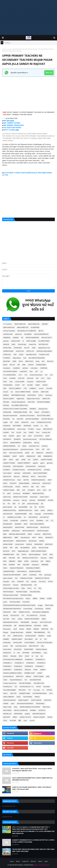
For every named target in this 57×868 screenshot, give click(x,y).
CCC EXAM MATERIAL (10, 375)
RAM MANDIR (25, 622)
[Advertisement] (28, 17)
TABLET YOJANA (39, 676)
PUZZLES (43, 615)
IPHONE (50, 500)
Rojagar (6, 632)
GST (29, 460)
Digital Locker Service (33, 399)
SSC (42, 656)
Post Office (26, 602)
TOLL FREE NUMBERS (10, 690)
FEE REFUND (27, 426)
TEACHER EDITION (35, 680)
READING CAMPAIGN (25, 626)
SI (14, 653)
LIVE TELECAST (44, 517)
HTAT (43, 487)
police (5, 602)
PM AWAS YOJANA (22, 592)
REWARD (36, 629)
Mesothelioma (25, 538)
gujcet (42, 463)
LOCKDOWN (14, 521)
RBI (15, 626)
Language (38, 514)
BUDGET (31, 365)
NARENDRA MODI (9, 554)
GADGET (11, 436)
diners (40, 861)
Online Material (22, 571)
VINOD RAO (46, 707)
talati (48, 676)
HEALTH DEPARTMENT (40, 473)
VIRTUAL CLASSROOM (21, 710)
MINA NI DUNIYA (8, 541)
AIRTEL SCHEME (31, 341)
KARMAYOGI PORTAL (10, 510)
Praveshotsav (39, 609)
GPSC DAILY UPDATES (16, 453)
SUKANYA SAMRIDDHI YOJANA (12, 673)
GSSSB (23, 460)
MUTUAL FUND (44, 548)
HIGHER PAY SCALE (9, 480)
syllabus (28, 676)
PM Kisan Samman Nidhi (11, 595)
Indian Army (7, 497)
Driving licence (43, 409)
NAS (18, 554)
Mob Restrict (33, 541)
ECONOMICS (45, 412)
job (31, 507)
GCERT (47, 436)
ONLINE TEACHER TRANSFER (12, 575)
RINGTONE (45, 629)
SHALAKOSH (18, 649)
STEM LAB (28, 670)
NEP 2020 (12, 558)
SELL (43, 646)
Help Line (17, 477)
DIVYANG (6, 405)
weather (27, 714)
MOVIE (5, 548)
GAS (24, 436)
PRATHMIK (42, 173)
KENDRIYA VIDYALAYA (25, 510)
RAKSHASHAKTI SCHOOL (11, 622)
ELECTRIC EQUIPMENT (32, 419)
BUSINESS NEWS (41, 365)
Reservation (7, 629)
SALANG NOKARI (31, 636)
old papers (35, 565)
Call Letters (34, 368)
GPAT (38, 449)
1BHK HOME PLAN (20, 324)
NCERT (45, 554)
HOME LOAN (36, 483)
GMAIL (24, 446)
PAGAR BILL (33, 575)
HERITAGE (25, 477)
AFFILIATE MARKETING (32, 338)
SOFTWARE (26, 653)
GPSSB (27, 453)
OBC (19, 565)
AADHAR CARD (8, 334)
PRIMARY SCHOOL (24, 612)
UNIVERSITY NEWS (25, 693)
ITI (19, 504)
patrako (34, 582)
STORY (35, 670)
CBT (36, 371)
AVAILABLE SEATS (31, 355)
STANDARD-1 (29, 659)
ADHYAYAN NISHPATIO (41, 334)
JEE (42, 504)
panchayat (48, 575)
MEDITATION (47, 534)
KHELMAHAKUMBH (21, 514)
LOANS (5, 521)
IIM (50, 490)
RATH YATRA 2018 (46, 622)
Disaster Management (18, 402)
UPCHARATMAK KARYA (40, 693)
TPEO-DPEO (22, 690)
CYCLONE (49, 388)
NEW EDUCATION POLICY (30, 558)
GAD (5, 436)
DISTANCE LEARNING (44, 402)
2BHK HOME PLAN (34, 324)
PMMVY (35, 599)
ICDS (24, 490)
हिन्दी (20, 720)
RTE (49, 632)
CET (46, 375)
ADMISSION (7, 338)
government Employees (11, 449)
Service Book (7, 649)
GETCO (5, 443)
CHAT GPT (21, 378)
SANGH (49, 173)
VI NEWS (6, 704)
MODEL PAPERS (8, 544)
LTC (52, 521)
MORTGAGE (49, 544)
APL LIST (27, 348)
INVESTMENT (42, 500)
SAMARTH (41, 636)
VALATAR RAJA (28, 697)
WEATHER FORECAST (39, 714)
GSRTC (11, 460)
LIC (25, 517)
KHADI (43, 510)
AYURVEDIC (7, 358)
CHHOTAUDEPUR (27, 173)
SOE (18, 653)
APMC (34, 348)
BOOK (5, 365)
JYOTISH (42, 507)
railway (20, 619)
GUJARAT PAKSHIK (46, 460)
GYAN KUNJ (7, 466)
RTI (4, 636)
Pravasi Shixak (28, 609)
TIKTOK (38, 687)
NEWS (51, 558)
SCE (45, 639)
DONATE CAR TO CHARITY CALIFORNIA (15, 409)
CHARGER (12, 378)
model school (19, 544)
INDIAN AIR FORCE (38, 493)
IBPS (18, 490)
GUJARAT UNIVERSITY (24, 463)
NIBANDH (12, 561)
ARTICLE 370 (30, 351)
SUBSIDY (43, 670)
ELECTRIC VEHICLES (47, 419)
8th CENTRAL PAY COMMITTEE (27, 331)
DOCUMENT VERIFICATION (20, 405)
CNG (11, 382)
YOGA (5, 720)
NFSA (5, 561)
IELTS (39, 490)
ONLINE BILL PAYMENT (33, 568)
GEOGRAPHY (7, 439)
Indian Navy (34, 497)
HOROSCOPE (46, 483)
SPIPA (21, 656)
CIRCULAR (30, 378)
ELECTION (20, 419)
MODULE (29, 544)
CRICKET (45, 385)
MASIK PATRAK (20, 527)
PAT (28, 582)
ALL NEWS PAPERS (44, 341)
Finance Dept (21, 429)
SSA (37, 656)
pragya (40, 605)
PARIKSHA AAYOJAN (26, 578)
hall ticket (17, 473)
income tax (17, 493)
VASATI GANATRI (36, 700)
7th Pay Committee (9, 331)
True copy (36, 690)
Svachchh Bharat (8, 676)
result (15, 629)
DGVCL (41, 395)
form (38, 432)
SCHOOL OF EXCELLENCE (45, 643)
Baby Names (17, 358)
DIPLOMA (6, 402)
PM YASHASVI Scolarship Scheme (13, 599)
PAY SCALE (42, 582)
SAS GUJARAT (29, 639)
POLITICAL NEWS (15, 602)
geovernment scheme (30, 439)
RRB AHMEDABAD (40, 632)
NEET (5, 558)
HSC (38, 487)
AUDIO (21, 355)
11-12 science (7, 324)
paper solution (8, 578)
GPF (43, 449)
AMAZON (6, 344)
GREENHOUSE (31, 456)
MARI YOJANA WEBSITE (37, 524)
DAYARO (36, 392)
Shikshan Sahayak (41, 649)
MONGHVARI (39, 544)
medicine (37, 534)
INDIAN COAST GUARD (20, 497)
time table (47, 687)
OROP (25, 575)
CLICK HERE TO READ (13, 173)
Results (22, 629)
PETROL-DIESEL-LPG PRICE (11, 588)
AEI (22, 338)
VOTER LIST (42, 710)
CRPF (5, 388)
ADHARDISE (28, 334)
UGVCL (5, 693)
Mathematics (16, 531)
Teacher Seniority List (10, 683)
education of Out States (27, 416)
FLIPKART (6, 432)
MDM (5, 534)
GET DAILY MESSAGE (45, 439)
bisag (37, 361)
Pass (13, 582)
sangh (9, 49)
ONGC (5, 568)
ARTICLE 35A (20, 351)
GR (33, 453)
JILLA (36, 173)
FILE (46, 426)
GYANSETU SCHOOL (19, 470)
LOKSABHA (40, 521)
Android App (22, 344)
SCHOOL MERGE (29, 643)
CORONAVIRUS (8, 385)
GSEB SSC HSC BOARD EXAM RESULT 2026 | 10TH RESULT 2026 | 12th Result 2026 (32, 788)
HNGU (5, 483)
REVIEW (29, 629)
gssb (17, 460)
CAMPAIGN (44, 368)
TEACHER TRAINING (25, 683)
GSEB (39, 456)
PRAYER (48, 609)
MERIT (16, 538)
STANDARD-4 (7, 666)
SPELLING (13, 656)
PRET (15, 612)
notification (35, 561)
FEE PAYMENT (17, 426)
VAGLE (19, 697)
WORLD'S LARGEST (39, 717)
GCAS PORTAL (38, 436)
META (34, 538)
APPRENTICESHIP (8, 351)
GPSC (5, 453)
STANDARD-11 (8, 663)
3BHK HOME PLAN (9, 327)
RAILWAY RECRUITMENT (32, 619)
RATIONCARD (7, 626)
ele (13, 419)
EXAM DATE (25, 422)
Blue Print (50, 361)
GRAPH (22, 456)
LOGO (32, 521)
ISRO (14, 504)
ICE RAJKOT (31, 490)
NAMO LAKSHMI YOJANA (39, 551)
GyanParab (42, 466)
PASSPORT (20, 582)
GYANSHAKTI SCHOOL (34, 470)
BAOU (21, 361)
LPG (47, 521)
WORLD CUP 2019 (25, 717)
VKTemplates (19, 865)
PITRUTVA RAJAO (8, 592)
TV (43, 690)
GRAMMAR (6, 456)
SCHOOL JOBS (17, 643)
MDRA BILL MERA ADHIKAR (17, 534)
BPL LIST (12, 365)
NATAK (24, 554)
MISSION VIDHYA (21, 541)
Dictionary (49, 395)
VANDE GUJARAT (23, 700)
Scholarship (7, 643)
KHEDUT (50, 510)
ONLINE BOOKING (9, 571)
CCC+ (20, 375)
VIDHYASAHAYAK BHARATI (25, 704)
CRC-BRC (30, 385)
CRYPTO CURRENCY (15, 388)
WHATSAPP (7, 717)
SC (41, 639)
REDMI (45, 626)
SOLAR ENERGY (36, 653)
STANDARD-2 (30, 663)
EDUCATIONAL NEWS (44, 416)
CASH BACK (23, 371)
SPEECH (6, 656)
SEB (12, 646)
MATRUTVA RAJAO (43, 531)
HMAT (50, 480)
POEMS (49, 599)
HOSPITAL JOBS (8, 487)
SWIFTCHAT (20, 676)
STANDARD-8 (7, 670)
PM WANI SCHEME (26, 595)
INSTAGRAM (7, 500)
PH (35, 588)
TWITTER (49, 690)
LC (4, 517)
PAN (40, 575)
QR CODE (6, 619)
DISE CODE (31, 402)
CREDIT (38, 385)
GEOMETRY (17, 439)
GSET (5, 460)
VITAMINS (33, 710)
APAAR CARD (7, 348)
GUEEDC (36, 460)
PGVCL (29, 588)
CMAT (5, 382)
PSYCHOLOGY (15, 615)
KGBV (36, 510)
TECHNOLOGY (8, 687)
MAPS (26, 524)
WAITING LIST (7, 714)
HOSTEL (18, 487)
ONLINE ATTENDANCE (17, 568)
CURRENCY (33, 388)
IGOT (45, 490)
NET (19, 558)
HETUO (33, 477)
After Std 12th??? (47, 338)
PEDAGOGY (7, 585)
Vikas (16, 707)
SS (32, 656)
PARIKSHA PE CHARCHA (42, 578)
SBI (36, 639)
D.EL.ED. (6, 392)
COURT (17, 385)
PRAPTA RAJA (49, 605)
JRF (36, 507)
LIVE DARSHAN (33, 517)
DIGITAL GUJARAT (9, 399)
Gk (19, 446)
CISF (37, 378)
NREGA (48, 561)
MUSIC (34, 548)
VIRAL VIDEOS (7, 710)
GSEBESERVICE (48, 456)
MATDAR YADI (45, 527)
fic (42, 426)
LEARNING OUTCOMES (14, 517)
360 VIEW (45, 324)
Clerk (49, 378)
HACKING (47, 470)
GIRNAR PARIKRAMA (9, 446)
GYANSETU (7, 470)
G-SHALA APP (46, 432)
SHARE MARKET (29, 649)
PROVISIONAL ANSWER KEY (41, 612)
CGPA (5, 378)
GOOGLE (45, 446)
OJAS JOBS (26, 565)
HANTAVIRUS (27, 473)
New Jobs (44, 558)
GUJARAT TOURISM (9, 463)
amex (46, 861)
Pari (16, 578)
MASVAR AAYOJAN (32, 527)
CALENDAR (16, 368)
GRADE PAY (40, 453)
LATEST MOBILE (48, 514)
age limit (6, 341)
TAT (26, 680)
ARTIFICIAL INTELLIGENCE (44, 351)
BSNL (24, 365)
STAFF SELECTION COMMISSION (13, 659)
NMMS (20, 561)
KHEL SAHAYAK (8, 514)
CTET (25, 388)
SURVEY (40, 673)
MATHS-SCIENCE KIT (28, 531)
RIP (52, 629)
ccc (41, 371)
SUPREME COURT (30, 673)
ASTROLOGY (7, 355)
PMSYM (42, 599)
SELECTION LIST (34, 646)
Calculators (7, 368)
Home (4, 49)
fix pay (38, 429)
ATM (15, 355)
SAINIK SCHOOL (18, 636)
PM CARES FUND (35, 592)
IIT (4, 493)
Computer (30, 382)
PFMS (23, 588)
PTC (23, 615)
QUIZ (13, 619)
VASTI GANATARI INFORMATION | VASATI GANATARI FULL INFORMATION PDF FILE (32, 779)
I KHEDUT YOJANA (9, 490)
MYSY (14, 551)
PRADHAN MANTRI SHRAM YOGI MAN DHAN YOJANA (19, 605)
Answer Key (32, 344)
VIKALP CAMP (7, 707)
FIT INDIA (31, 429)
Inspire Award (44, 497)
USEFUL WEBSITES (9, 697)
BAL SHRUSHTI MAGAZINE (37, 358)
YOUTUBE (13, 720)
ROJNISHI (29, 632)
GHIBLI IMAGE (27, 443)
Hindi (19, 480)
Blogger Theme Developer (41, 865)
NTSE (5, 565)
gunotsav (50, 463)
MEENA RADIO (8, 538)
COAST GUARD (20, 382)
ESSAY (17, 422)
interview (32, 500)
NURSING (12, 565)
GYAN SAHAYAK (31, 466)
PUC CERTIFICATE (32, 615)
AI (23, 341)
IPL (4, 504)
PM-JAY (28, 599)
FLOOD (19, 432)
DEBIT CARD (45, 392)
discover (33, 861)
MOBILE (42, 541)
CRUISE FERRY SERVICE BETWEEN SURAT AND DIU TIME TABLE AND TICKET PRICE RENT (33, 850)
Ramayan (34, 622)
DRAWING (33, 409)
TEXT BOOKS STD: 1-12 (27, 687)
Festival (36, 426)
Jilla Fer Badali (8, 507)
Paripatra (6, 582)
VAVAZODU (48, 700)
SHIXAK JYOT (7, 653)
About (18, 861)
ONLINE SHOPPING (35, 571)
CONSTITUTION (41, 382)
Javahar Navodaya (33, 504)
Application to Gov (44, 348)
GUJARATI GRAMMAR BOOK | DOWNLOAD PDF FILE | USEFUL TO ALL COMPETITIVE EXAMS (33, 841)
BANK (14, 361)
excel (33, 422)
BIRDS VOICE (29, 361)
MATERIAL (6, 531)
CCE (26, 375)
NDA (51, 554)
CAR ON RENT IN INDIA (10, 371)
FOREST (31, 432)
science (6, 646)
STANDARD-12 (19, 663)
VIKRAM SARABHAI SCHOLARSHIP (30, 707)
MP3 (11, 548)
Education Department (10, 416)
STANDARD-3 (41, 663)
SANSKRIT (6, 639)
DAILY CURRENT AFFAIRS (23, 392)
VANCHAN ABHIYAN (9, 700)
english (5, 422)
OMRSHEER (45, 565)
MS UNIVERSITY (25, 548)
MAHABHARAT (8, 524)
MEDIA (30, 534)
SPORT (27, 656)
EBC (31, 412)
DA (12, 392)
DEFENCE (6, 395)
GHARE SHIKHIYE (15, 443)
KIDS (31, 514)
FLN (13, 432)
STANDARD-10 (40, 659)
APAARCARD (18, 348)
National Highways (35, 554)
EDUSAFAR (6, 419)
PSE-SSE (5, 615)
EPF (11, 422)
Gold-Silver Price (34, 446)
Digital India (20, 399)
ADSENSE (16, 338)
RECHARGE (38, 626)
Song (45, 653)
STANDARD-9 (18, 670)
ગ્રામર (25, 720)
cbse (31, 371)
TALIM (5, 680)
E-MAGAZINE (7, 412)
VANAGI (37, 697)
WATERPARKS (18, 714)
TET (16, 687)
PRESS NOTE (7, 612)
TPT (30, 690)
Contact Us (25, 861)
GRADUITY (49, 453)
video (13, 704)
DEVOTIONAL (32, 395)
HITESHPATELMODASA (38, 480)
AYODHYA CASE (44, 355)
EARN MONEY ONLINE (20, 412)
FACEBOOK (7, 426)
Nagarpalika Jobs (23, 551)
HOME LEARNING (24, 483)
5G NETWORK (35, 327)
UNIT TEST (13, 693)
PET (36, 585)
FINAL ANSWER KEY (9, 429)
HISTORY (26, 480)
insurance (16, 500)
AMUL (14, 344)
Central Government (36, 375)
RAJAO (44, 619)
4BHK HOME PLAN (23, 327)
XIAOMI (50, 717)
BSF (19, 365)
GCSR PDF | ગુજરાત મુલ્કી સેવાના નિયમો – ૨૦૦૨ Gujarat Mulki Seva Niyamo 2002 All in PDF (32, 770)
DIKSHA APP (46, 399)
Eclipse (37, 412)
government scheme (27, 449)
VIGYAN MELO (40, 704)
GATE (30, 436)
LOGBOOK (24, 521)
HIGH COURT (42, 477)
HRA (32, 487)
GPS (48, 449)
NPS (42, 561)
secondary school (21, 646)
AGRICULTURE (16, 341)
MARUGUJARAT (8, 527)
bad (25, 358)
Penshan (16, 585)
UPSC (51, 693)
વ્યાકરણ (32, 720)
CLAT (43, 378)
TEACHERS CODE (39, 683)
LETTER (5, 175)
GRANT (15, 456)
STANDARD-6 (29, 666)
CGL (51, 375)
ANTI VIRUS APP (43, 344)
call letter (25, 368)
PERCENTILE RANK (26, 585)
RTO (9, 636)
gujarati (35, 463)
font (25, 432)
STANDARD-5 (18, 666)
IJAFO (9, 493)
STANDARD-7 (40, 666)
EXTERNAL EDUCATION (44, 422)
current (41, 388)
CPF (23, 385)
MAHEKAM (18, 524)
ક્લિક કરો (49, 73)
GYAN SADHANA (18, 466)
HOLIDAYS (13, 483)
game (18, 436)
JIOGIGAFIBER (23, 507)
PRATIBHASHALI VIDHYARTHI (12, 609)
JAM (23, 504)
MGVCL (41, 538)
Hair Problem (7, 473)
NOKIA (26, 561)
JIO (15, 507)
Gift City (37, 443)
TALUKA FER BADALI (16, 680)
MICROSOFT (49, 538)
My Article (6, 551)
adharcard (18, 334)
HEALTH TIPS (7, 477)
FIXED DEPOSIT (48, 429)
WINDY (15, 717)
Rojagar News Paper (17, 632)
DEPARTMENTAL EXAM (18, 395)
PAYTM (50, 582)
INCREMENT (26, 493)
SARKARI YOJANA (17, 639)
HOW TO (26, 487)
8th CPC (41, 331)
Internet (24, 500)
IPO (9, 504)
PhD (40, 588)
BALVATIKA (7, 361)
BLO (43, 361)
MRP (17, 548)
